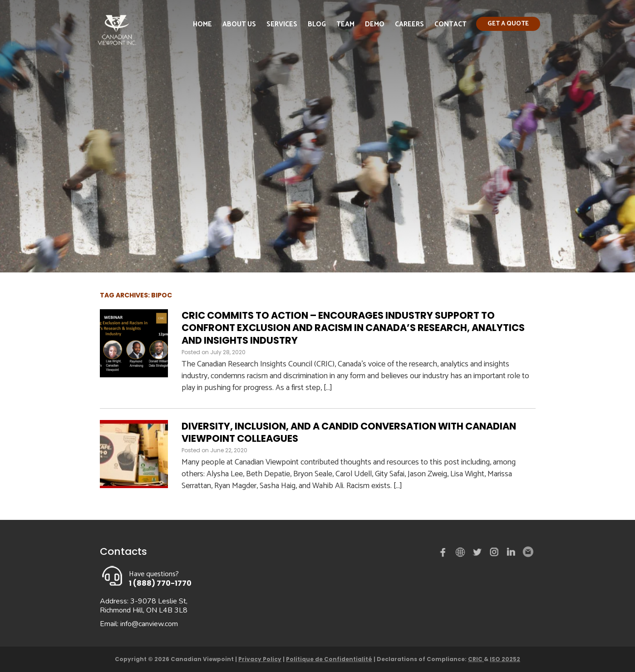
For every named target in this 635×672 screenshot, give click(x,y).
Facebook (445, 554)
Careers (409, 24)
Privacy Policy (260, 659)
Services (282, 24)
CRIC (476, 659)
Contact (450, 24)
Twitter (478, 554)
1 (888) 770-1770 (160, 583)
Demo (375, 24)
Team (345, 24)
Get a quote (508, 24)
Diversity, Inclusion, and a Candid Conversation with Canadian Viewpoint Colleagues (349, 432)
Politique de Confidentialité (329, 659)
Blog (317, 24)
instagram (495, 554)
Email (527, 552)
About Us (239, 24)
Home (202, 24)
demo (462, 552)
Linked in (511, 554)
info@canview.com (149, 624)
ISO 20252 (505, 659)
